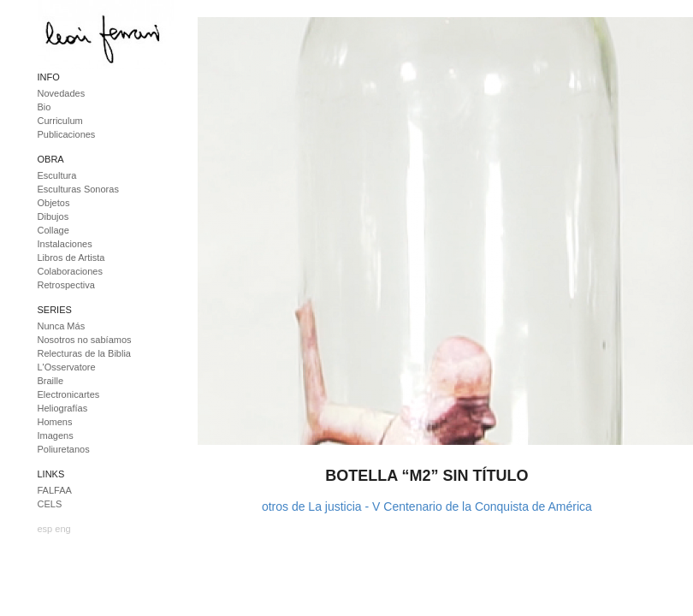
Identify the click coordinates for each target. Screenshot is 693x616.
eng (62, 529)
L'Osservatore (67, 367)
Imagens (56, 435)
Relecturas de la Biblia (84, 353)
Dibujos (53, 216)
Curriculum (60, 121)
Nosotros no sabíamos (85, 340)
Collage (53, 230)
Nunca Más (62, 326)
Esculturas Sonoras (78, 189)
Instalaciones (65, 244)
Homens (55, 422)
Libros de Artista (71, 258)
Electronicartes (69, 394)
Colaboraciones (70, 271)
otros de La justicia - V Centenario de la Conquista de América (427, 506)
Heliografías (63, 408)
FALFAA (55, 490)
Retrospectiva (66, 285)
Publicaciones (67, 134)
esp (45, 529)
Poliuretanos (64, 449)
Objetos (54, 203)
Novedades (62, 93)
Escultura (57, 175)
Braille (51, 381)
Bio (44, 107)
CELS (50, 504)
